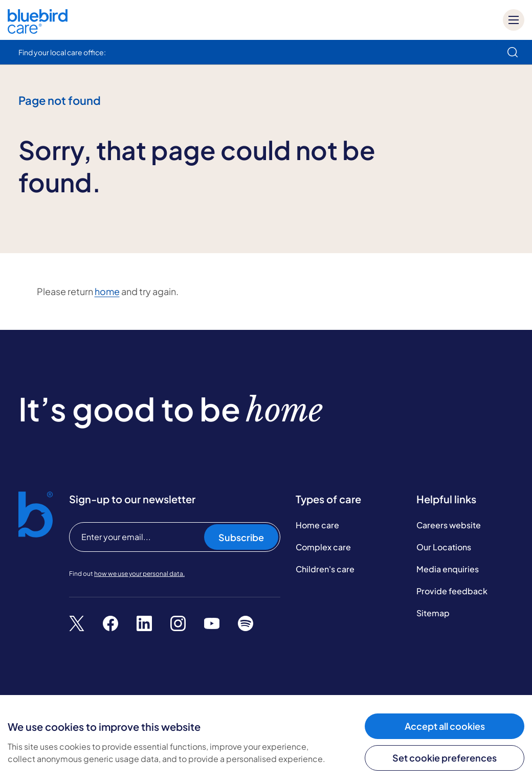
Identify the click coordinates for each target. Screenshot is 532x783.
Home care (317, 525)
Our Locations (444, 547)
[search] (513, 52)
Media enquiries (448, 569)
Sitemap (433, 613)
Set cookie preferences (445, 758)
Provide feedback (452, 591)
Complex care (323, 547)
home (107, 291)
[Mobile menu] (514, 20)
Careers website (449, 525)
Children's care (325, 569)
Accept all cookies (445, 726)
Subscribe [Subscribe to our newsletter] (241, 537)
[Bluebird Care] (38, 30)
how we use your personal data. (139, 574)
